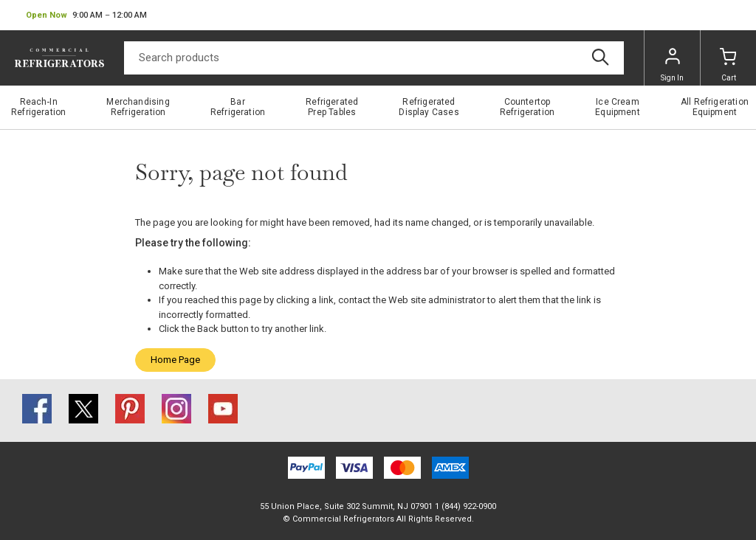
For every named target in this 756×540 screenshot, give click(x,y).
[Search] (374, 58)
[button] (86, 15)
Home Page (175, 360)
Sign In (672, 65)
